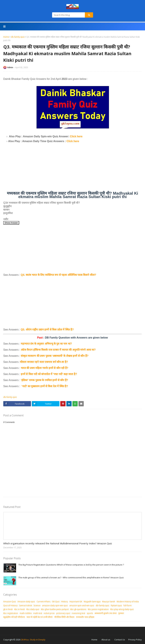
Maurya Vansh (109, 602)
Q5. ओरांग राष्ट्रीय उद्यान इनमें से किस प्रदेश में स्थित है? (47, 330)
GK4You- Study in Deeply (33, 640)
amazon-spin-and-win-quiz (82, 605)
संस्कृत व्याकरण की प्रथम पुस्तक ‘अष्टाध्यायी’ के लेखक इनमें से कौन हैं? (55, 356)
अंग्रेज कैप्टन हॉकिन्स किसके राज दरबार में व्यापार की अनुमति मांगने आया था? (58, 350)
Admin (10, 67)
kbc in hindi (19, 609)
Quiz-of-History (10, 605)
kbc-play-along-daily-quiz (122, 609)
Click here (76, 136)
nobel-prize (49, 613)
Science (37, 605)
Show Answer (11, 223)
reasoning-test (78, 613)
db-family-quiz (18, 37)
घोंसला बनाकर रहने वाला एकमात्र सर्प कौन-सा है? (44, 362)
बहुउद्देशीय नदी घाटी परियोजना (14, 617)
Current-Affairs (43, 602)
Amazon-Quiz (10, 602)
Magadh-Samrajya (92, 602)
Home (6, 37)
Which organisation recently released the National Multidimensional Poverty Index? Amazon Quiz (58, 543)
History (64, 602)
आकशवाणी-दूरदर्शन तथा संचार (106, 613)
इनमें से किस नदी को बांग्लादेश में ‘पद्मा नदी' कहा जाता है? (49, 374)
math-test (38, 613)
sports (90, 613)
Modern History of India (128, 602)
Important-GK (76, 602)
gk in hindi (8, 609)
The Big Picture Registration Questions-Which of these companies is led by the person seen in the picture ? (71, 565)
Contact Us (120, 640)
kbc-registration (11, 613)
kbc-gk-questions (78, 609)
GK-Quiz (56, 602)
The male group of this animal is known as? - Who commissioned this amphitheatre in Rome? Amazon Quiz (71, 577)
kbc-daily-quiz (33, 609)
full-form (128, 605)
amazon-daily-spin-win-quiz (55, 605)
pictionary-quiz (63, 613)
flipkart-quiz (116, 605)
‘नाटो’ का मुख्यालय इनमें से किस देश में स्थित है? (44, 386)
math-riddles (26, 613)
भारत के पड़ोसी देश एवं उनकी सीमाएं (40, 617)
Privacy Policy (135, 640)
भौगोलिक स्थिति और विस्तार (64, 617)
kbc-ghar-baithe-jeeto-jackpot (55, 609)
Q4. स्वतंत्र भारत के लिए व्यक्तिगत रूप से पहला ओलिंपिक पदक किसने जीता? (58, 275)
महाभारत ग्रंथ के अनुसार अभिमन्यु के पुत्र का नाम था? (46, 344)
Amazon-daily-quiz (26, 602)
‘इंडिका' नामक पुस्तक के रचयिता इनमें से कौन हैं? (44, 380)
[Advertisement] (72, 169)
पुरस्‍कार (121, 613)
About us (106, 640)
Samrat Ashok (26, 605)
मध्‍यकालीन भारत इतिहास (85, 617)
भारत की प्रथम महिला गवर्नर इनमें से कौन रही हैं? (45, 368)
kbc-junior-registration (98, 609)
